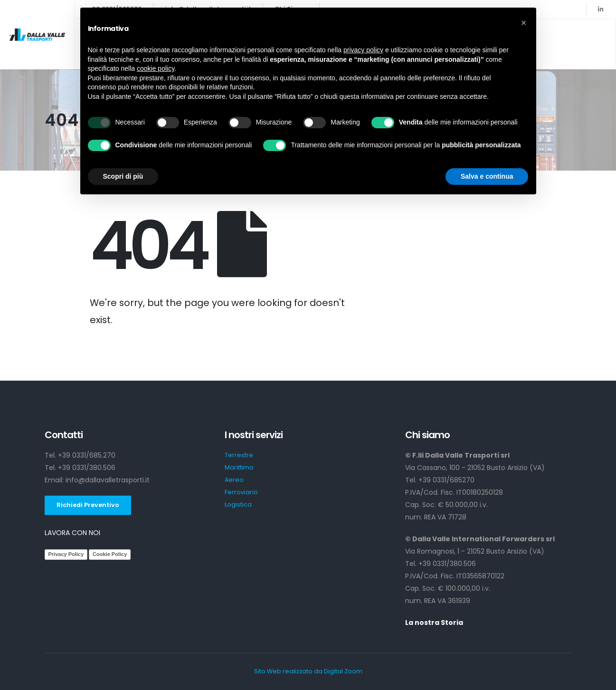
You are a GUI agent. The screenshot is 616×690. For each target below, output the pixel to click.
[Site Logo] (37, 34)
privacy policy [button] (363, 50)
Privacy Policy (66, 554)
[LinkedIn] (600, 9)
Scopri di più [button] (123, 176)
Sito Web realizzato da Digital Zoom (308, 671)
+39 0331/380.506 (87, 468)
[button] (524, 23)
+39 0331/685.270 (87, 455)
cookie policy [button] (156, 68)
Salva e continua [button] (487, 176)
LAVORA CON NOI (72, 533)
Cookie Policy (110, 554)
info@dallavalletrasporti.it (108, 480)
